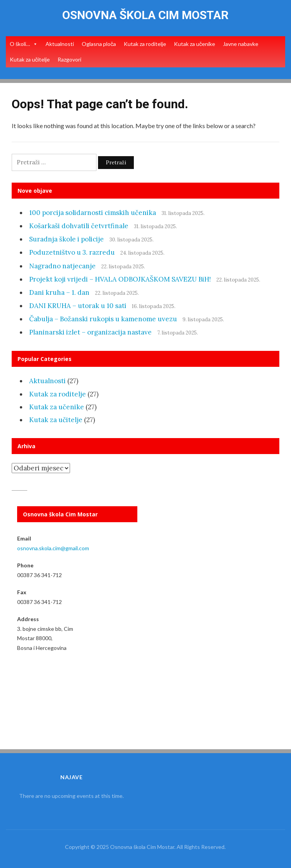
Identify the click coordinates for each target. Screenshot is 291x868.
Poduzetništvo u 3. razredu (72, 252)
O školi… (20, 44)
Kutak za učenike (195, 44)
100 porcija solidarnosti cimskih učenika (93, 213)
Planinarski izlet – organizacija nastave (90, 332)
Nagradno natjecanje (62, 266)
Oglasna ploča (99, 44)
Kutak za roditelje (145, 44)
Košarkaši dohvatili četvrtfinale (79, 226)
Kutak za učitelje (30, 59)
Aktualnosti (60, 44)
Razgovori (69, 59)
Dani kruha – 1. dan (59, 292)
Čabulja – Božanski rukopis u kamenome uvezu (103, 319)
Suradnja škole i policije (67, 239)
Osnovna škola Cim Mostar (145, 15)
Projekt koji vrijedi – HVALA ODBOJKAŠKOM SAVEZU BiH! (120, 279)
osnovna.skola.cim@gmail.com (53, 548)
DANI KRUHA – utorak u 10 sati (78, 306)
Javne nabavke (241, 44)
